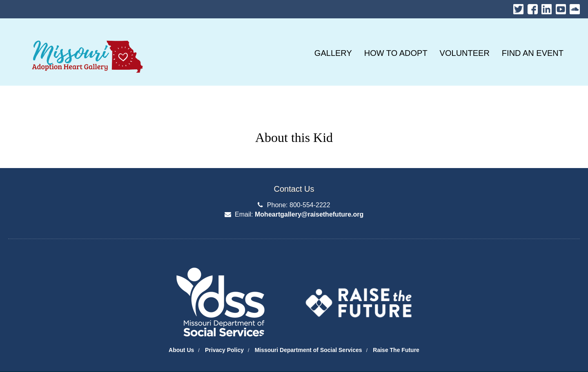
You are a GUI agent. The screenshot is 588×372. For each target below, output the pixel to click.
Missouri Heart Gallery (86, 37)
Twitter (518, 7)
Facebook (533, 7)
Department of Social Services (14, 246)
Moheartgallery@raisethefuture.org (309, 214)
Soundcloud (575, 7)
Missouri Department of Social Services (308, 350)
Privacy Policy (224, 350)
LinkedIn (547, 7)
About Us (181, 350)
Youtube (561, 7)
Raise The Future (396, 350)
